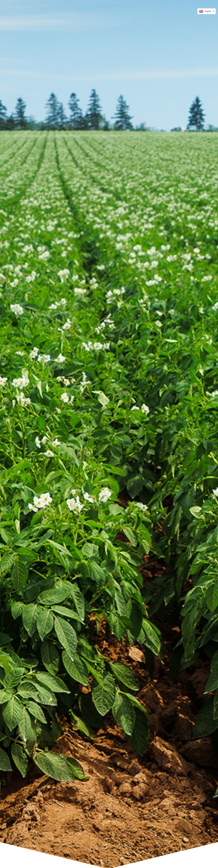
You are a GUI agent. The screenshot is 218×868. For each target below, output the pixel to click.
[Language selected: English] (207, 11)
